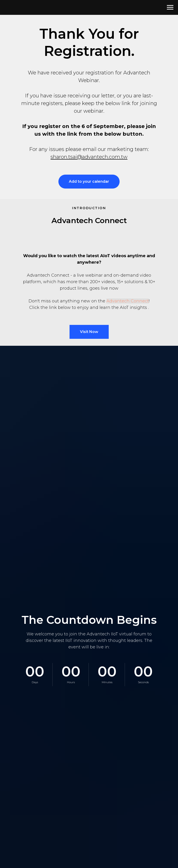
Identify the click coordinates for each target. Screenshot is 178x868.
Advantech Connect (128, 301)
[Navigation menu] (170, 7)
